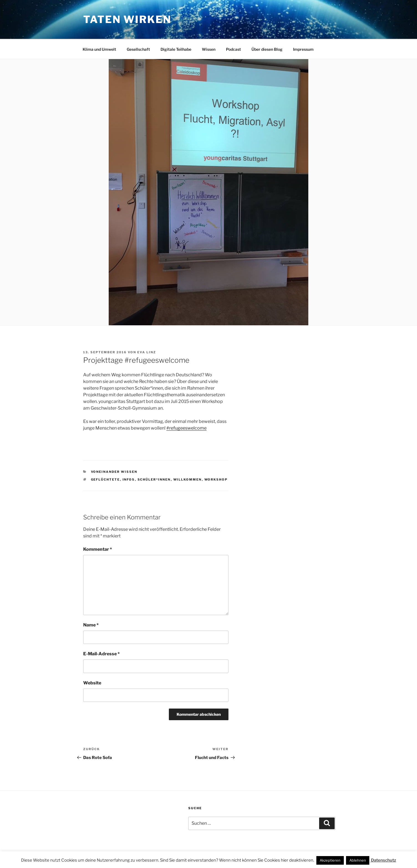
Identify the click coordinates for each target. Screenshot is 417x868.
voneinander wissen (114, 472)
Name (91, 625)
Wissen (209, 49)
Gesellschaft (138, 49)
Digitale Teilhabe (176, 49)
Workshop (216, 479)
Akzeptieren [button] (330, 860)
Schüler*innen (154, 479)
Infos (129, 479)
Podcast (233, 49)
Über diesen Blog (267, 49)
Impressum (303, 49)
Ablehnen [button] (358, 860)
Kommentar (98, 549)
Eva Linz (147, 352)
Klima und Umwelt (99, 49)
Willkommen (188, 479)
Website (92, 683)
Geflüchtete (105, 479)
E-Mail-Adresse (101, 654)
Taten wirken (127, 19)
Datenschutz (383, 860)
